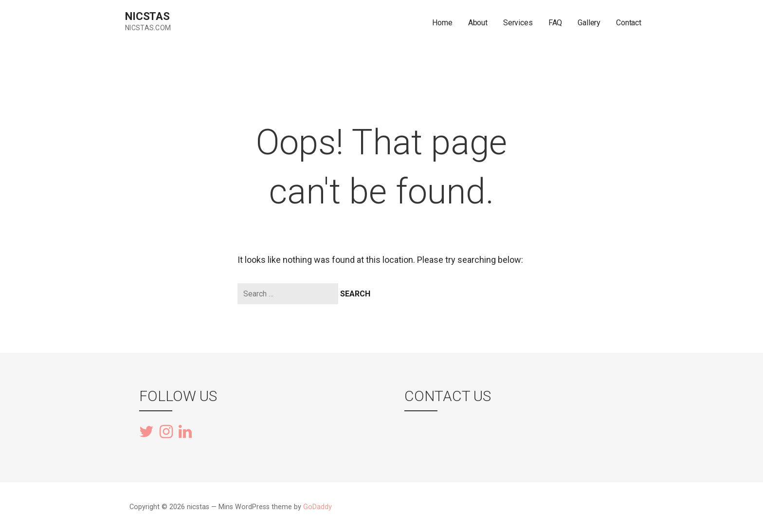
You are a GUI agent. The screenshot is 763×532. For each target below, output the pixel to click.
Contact (629, 23)
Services (518, 23)
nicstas (147, 16)
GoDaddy (318, 507)
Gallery (589, 23)
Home (442, 23)
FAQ (555, 23)
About (478, 23)
